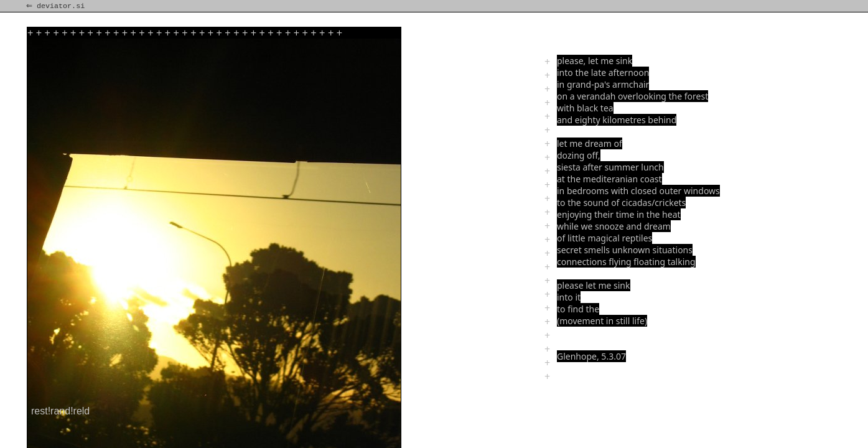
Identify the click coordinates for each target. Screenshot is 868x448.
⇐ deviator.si (57, 6)
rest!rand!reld (60, 411)
